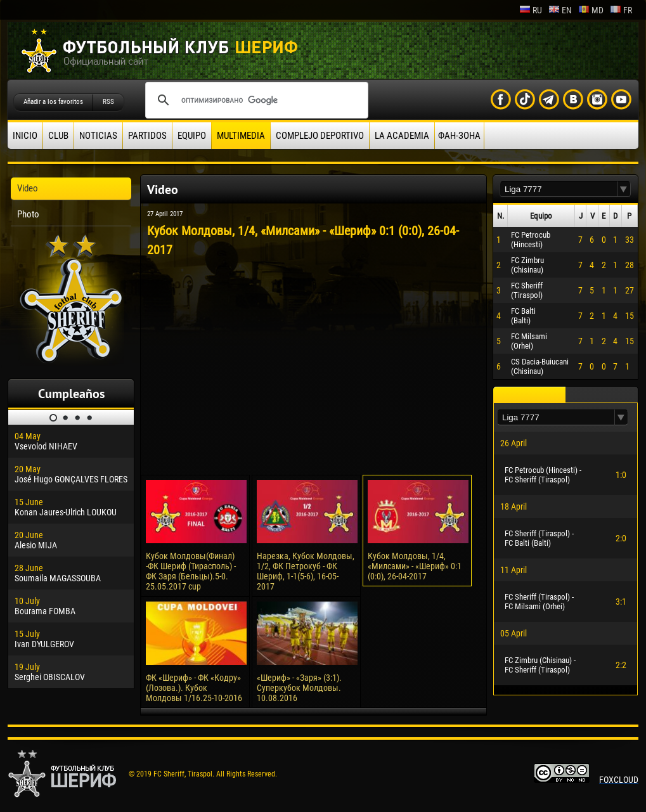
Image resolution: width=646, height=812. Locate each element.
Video (28, 188)
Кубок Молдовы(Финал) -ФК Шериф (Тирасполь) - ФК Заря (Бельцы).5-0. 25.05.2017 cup (191, 571)
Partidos (147, 136)
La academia (402, 136)
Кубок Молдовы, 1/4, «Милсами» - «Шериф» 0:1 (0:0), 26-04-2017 (415, 566)
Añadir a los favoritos (53, 102)
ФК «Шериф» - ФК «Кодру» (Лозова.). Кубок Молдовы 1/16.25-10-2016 (194, 688)
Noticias (98, 136)
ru (531, 10)
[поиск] (255, 100)
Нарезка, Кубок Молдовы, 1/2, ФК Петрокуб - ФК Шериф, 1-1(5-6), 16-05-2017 (306, 571)
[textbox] (559, 189)
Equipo (192, 136)
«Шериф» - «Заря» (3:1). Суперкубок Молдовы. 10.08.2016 (299, 688)
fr (621, 10)
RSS (108, 102)
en (560, 10)
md (591, 10)
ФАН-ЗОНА (459, 136)
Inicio (25, 136)
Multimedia (241, 136)
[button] (624, 189)
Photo (28, 214)
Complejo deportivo (320, 136)
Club (58, 136)
